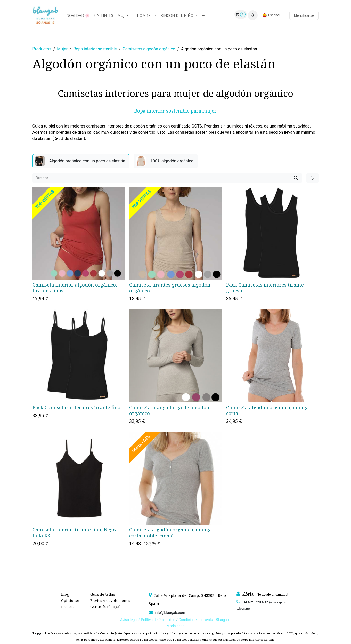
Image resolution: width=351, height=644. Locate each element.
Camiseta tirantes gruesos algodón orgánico (170, 288)
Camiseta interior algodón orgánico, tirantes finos (75, 288)
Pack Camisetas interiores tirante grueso (265, 288)
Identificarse (304, 15)
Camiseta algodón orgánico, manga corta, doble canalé (171, 532)
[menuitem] (78, 15)
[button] (253, 15)
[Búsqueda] (296, 178)
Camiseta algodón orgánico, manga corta (267, 410)
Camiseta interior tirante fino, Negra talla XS (75, 532)
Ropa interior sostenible (95, 49)
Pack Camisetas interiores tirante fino (76, 407)
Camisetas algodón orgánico (149, 49)
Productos (42, 49)
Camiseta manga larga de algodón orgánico (169, 410)
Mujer (62, 49)
